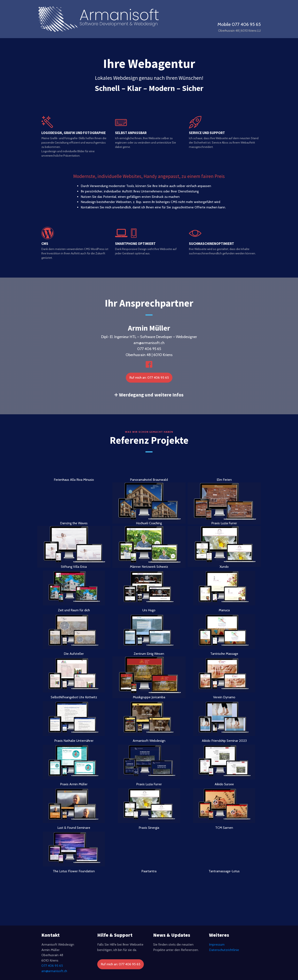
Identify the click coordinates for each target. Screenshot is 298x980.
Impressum (217, 944)
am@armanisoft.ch (54, 971)
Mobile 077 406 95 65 (239, 24)
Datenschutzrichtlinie (224, 950)
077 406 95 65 (52, 966)
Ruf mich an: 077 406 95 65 (149, 378)
